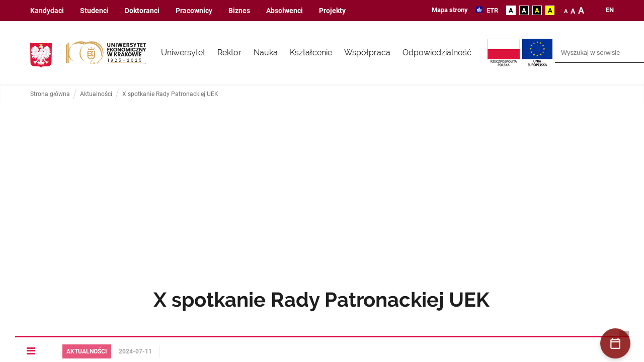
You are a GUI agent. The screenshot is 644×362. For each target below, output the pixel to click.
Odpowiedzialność (437, 53)
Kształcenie (311, 53)
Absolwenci (285, 11)
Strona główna (50, 94)
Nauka (266, 53)
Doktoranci (142, 11)
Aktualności (96, 94)
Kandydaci (47, 11)
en (610, 10)
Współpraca (367, 53)
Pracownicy (194, 11)
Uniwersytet (183, 53)
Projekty (332, 11)
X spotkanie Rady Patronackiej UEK (170, 94)
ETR (492, 10)
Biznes (239, 11)
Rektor (229, 53)
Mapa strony (450, 10)
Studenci (94, 11)
